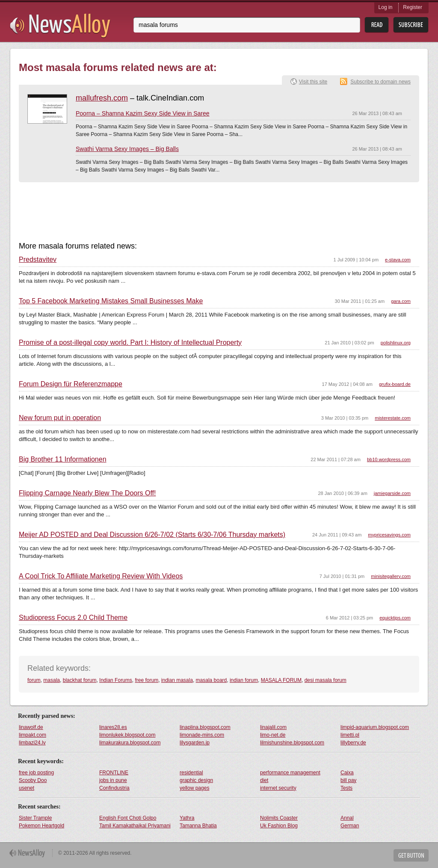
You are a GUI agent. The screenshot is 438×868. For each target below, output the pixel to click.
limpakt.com (33, 735)
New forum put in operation (60, 418)
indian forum (244, 680)
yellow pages (194, 788)
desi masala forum (326, 680)
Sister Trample (35, 818)
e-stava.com (398, 260)
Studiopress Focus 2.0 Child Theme (73, 618)
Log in (386, 7)
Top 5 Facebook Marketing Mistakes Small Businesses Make (111, 301)
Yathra (187, 818)
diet (264, 780)
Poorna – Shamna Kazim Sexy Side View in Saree (143, 113)
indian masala (177, 680)
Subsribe (411, 25)
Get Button (411, 855)
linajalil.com (273, 727)
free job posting (36, 773)
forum (34, 680)
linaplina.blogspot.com (205, 727)
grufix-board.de (395, 384)
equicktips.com (395, 618)
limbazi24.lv (32, 743)
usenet (27, 788)
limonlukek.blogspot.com (127, 735)
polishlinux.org (396, 343)
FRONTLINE (114, 773)
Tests (346, 788)
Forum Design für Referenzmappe (71, 384)
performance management (290, 773)
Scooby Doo (33, 780)
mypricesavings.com (389, 535)
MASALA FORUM (281, 680)
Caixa (347, 773)
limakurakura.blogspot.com (130, 743)
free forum (146, 680)
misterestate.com (393, 418)
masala (52, 680)
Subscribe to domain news (380, 82)
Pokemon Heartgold (41, 826)
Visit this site (313, 82)
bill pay (348, 780)
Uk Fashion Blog (279, 826)
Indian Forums (116, 680)
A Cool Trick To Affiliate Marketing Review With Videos (101, 576)
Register (413, 7)
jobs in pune (113, 780)
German (350, 826)
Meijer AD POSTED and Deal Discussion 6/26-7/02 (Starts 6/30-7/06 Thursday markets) (152, 535)
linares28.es (113, 727)
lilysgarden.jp (195, 743)
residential (191, 773)
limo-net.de (273, 735)
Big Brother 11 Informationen (63, 459)
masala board (212, 680)
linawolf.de (31, 727)
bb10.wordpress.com (389, 459)
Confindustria (114, 788)
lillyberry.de (353, 743)
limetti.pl (350, 735)
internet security (278, 788)
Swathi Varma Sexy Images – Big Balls (127, 149)
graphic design (196, 780)
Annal (347, 818)
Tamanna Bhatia (198, 826)
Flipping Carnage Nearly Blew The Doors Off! (87, 493)
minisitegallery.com (391, 576)
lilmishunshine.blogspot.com (292, 743)
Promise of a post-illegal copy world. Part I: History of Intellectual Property (130, 343)
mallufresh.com (102, 98)
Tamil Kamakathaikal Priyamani (135, 826)
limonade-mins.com (202, 735)
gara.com (401, 301)
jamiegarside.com (392, 493)
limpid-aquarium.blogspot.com (375, 727)
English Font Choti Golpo (128, 818)
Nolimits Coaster (279, 818)
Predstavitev (38, 260)
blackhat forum (80, 680)
